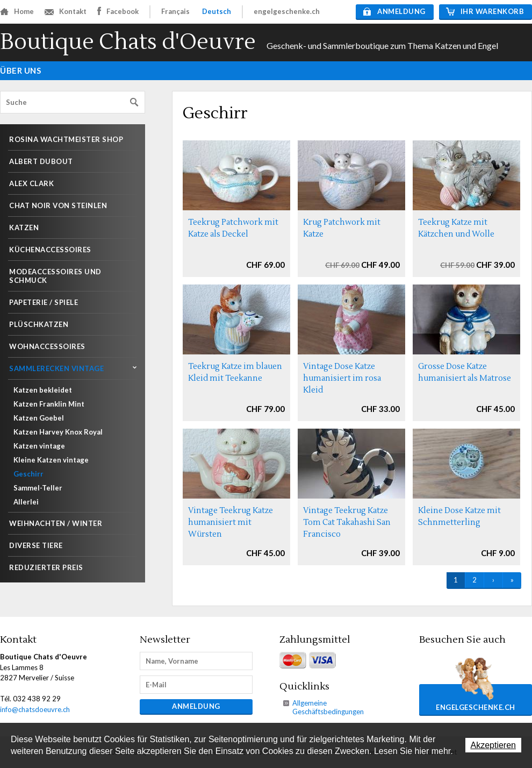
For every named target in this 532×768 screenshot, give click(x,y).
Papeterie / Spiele (44, 302)
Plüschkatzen (39, 324)
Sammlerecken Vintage (56, 368)
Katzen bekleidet (43, 390)
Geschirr (28, 474)
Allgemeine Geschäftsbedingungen (328, 707)
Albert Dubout (41, 161)
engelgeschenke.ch (287, 11)
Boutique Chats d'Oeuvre (128, 42)
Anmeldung (394, 11)
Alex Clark (31, 183)
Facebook (118, 11)
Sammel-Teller (38, 488)
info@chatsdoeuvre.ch (35, 709)
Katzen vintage (39, 446)
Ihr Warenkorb (485, 11)
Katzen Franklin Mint (49, 404)
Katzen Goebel (39, 418)
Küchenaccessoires (50, 250)
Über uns (20, 70)
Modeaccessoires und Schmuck (55, 276)
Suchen (134, 102)
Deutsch (217, 11)
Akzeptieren (494, 745)
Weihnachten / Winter (56, 523)
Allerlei (26, 502)
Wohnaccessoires (47, 346)
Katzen (24, 227)
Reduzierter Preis (46, 567)
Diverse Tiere (36, 545)
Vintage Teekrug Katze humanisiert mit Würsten (231, 522)
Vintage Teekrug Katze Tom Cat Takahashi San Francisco (347, 522)
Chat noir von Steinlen (58, 205)
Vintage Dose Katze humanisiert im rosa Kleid (342, 378)
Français (175, 11)
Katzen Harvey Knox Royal (58, 432)
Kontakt (66, 11)
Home (17, 11)
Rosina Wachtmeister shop (66, 139)
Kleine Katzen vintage (51, 460)
